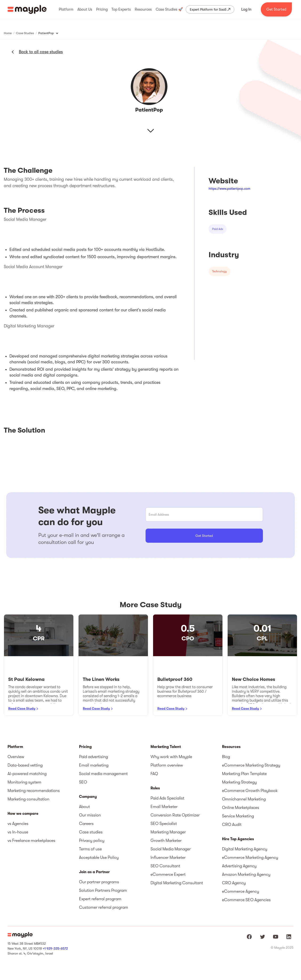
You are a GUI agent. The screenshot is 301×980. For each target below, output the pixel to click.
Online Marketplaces (241, 807)
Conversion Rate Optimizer (175, 815)
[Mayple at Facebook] (249, 937)
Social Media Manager (171, 849)
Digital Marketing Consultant (177, 883)
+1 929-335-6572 (55, 948)
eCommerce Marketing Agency (250, 857)
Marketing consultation (28, 799)
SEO (83, 782)
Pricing (85, 747)
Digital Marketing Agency (245, 849)
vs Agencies (18, 823)
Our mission (90, 815)
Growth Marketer (166, 840)
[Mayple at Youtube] (276, 937)
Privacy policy (92, 840)
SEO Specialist (164, 823)
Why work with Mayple (171, 757)
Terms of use (90, 849)
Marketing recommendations (34, 791)
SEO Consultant (165, 866)
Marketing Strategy (239, 782)
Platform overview (167, 765)
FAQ (154, 774)
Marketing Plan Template (244, 774)
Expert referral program (100, 899)
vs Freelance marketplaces (31, 840)
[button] (66, 9)
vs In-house (18, 832)
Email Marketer (164, 807)
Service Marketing (238, 816)
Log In (246, 9)
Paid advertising (93, 757)
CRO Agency (234, 883)
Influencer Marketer (168, 857)
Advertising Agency (239, 866)
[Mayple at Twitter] (262, 937)
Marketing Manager (168, 832)
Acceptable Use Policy (99, 857)
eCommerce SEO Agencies (246, 900)
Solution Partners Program (103, 890)
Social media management (103, 774)
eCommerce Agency (241, 891)
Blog (226, 757)
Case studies (91, 832)
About (84, 807)
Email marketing (94, 765)
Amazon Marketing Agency (246, 874)
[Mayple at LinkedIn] (289, 937)
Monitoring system (24, 782)
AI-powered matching (27, 774)
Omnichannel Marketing (244, 799)
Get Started (276, 9)
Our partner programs (99, 882)
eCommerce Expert (168, 874)
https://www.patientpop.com (230, 189)
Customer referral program (104, 907)
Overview (16, 757)
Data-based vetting (25, 765)
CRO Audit (232, 824)
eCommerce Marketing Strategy (251, 765)
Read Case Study (22, 708)
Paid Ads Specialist (167, 798)
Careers (86, 823)
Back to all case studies (41, 52)
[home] (27, 9)
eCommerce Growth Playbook (250, 791)
